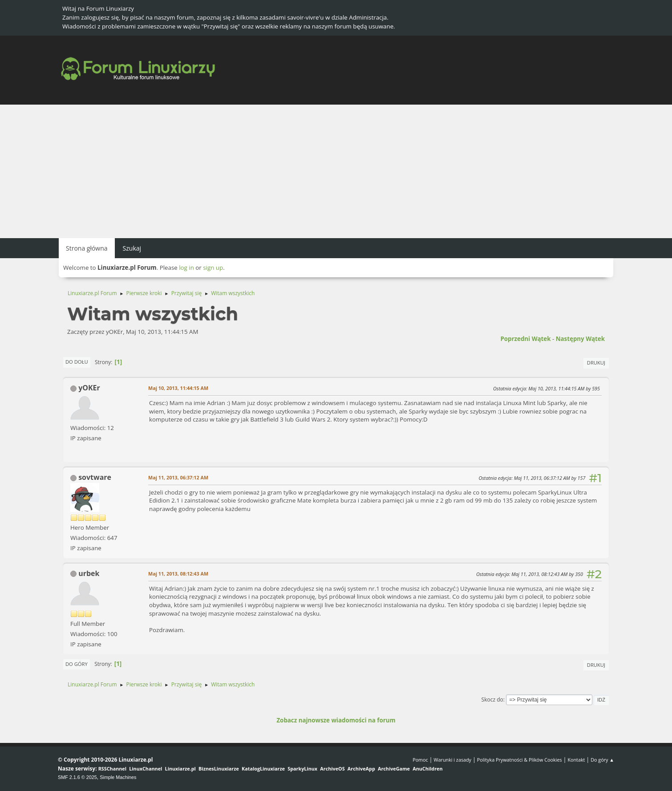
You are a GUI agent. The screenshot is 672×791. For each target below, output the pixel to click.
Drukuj (596, 363)
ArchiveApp (361, 769)
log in (186, 268)
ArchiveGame (394, 769)
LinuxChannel (146, 769)
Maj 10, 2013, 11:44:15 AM (178, 388)
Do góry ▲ (602, 760)
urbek (89, 573)
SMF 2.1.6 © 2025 (77, 777)
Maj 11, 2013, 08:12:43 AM (178, 574)
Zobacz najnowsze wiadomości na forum (336, 720)
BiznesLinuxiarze (219, 769)
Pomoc (420, 760)
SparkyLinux (302, 769)
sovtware (95, 477)
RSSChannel (112, 769)
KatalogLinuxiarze (263, 769)
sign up (213, 268)
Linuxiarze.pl (180, 769)
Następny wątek (580, 339)
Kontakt (576, 760)
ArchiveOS (332, 769)
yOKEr (89, 388)
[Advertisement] (336, 171)
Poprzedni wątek (525, 339)
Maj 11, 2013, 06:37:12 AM (178, 477)
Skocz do (492, 700)
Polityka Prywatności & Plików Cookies (520, 760)
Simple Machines (118, 777)
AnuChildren (427, 769)
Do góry (77, 664)
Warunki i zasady (453, 760)
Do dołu (77, 362)
